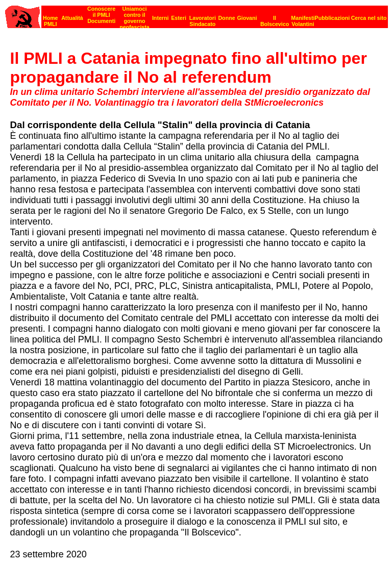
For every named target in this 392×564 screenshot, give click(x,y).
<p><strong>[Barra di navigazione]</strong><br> (197, 14)
